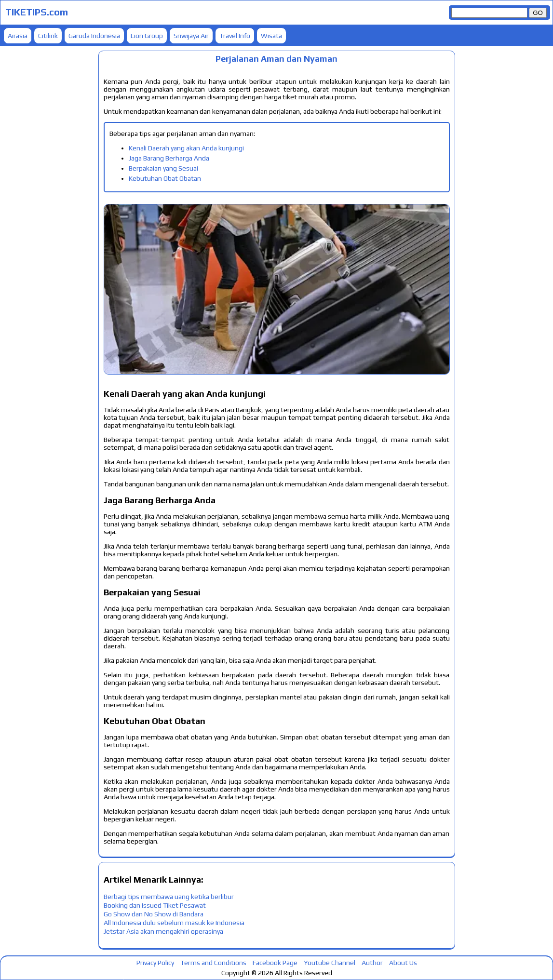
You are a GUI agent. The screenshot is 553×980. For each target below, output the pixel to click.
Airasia (18, 36)
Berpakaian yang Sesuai (163, 168)
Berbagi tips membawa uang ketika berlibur (169, 897)
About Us (403, 963)
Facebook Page (275, 963)
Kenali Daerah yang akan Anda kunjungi (186, 148)
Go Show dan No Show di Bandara (154, 914)
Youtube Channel (330, 963)
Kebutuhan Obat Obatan (165, 178)
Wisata (271, 36)
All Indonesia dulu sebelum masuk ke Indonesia (174, 923)
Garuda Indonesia (94, 36)
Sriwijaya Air (191, 36)
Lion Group (147, 36)
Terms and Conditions (213, 963)
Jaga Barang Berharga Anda (169, 158)
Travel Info (235, 36)
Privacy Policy (155, 963)
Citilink (48, 36)
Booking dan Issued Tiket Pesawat (155, 905)
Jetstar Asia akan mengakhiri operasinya (163, 931)
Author (372, 963)
